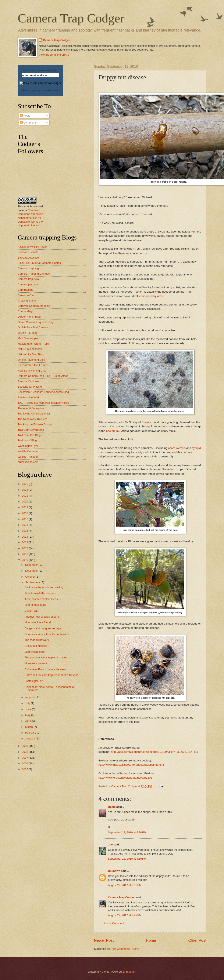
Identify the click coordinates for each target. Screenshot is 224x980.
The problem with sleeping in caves (46, 657)
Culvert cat (31, 611)
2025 (25, 484)
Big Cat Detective (28, 258)
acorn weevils (177, 448)
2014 (25, 537)
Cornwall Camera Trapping (34, 306)
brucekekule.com (28, 462)
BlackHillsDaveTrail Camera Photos (39, 263)
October (30, 577)
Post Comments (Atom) (125, 949)
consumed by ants (151, 296)
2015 (25, 531)
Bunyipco (147, 422)
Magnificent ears (35, 652)
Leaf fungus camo (35, 605)
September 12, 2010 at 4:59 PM (127, 859)
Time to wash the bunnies (40, 593)
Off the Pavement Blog (31, 360)
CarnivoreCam (27, 295)
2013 (25, 542)
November (32, 571)
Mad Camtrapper (28, 338)
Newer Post (104, 940)
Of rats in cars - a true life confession (47, 634)
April (28, 721)
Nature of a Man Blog (31, 354)
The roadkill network (37, 640)
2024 (25, 490)
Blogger (131, 972)
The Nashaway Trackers (33, 419)
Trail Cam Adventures (31, 430)
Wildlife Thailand (28, 457)
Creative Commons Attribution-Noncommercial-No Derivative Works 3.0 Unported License (31, 218)
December (32, 565)
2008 (25, 752)
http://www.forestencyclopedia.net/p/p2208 (125, 778)
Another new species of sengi (42, 617)
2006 (25, 763)
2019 (25, 507)
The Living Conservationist (34, 414)
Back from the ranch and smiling (44, 587)
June (29, 709)
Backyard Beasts (28, 252)
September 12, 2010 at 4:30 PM (127, 832)
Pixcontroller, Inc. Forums (33, 365)
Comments (28, 123)
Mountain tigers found (38, 622)
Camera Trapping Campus (34, 274)
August (30, 697)
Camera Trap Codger (71, 18)
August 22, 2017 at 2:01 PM (125, 885)
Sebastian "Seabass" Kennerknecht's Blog (43, 392)
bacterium (112, 431)
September (32, 582)
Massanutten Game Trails (33, 344)
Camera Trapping (28, 268)
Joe (110, 844)
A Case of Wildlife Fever (32, 247)
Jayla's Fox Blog (28, 333)
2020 (25, 502)
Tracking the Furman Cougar (35, 424)
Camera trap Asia (28, 279)
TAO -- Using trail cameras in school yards (43, 403)
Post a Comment (114, 923)
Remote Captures (29, 381)
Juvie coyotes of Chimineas (41, 599)
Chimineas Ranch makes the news (46, 669)
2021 (25, 496)
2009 (25, 746)
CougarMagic (26, 311)
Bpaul (112, 807)
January (30, 738)
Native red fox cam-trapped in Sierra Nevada (52, 675)
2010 (25, 560)
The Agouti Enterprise (31, 408)
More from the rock (36, 663)
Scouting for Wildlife (30, 387)
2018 (25, 513)
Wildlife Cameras (28, 451)
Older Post (197, 940)
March (29, 727)
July (28, 703)
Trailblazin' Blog (27, 440)
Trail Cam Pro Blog (29, 435)
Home (151, 940)
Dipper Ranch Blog (29, 317)
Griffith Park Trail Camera (33, 327)
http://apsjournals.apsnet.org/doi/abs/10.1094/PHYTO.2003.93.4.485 (155, 752)
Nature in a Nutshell (30, 349)
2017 (25, 519)
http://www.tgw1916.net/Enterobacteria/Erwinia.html (131, 765)
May (28, 715)
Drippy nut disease (36, 646)
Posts (25, 116)
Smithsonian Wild (28, 397)
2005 (25, 769)
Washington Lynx (28, 446)
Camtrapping (26, 290)
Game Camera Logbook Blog (35, 322)
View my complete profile (54, 55)
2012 (25, 548)
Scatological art (34, 681)
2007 (25, 758)
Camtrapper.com (28, 284)
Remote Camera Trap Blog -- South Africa (43, 376)
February (31, 733)
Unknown (114, 871)
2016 (25, 525)
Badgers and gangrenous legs (43, 628)
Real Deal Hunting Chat (32, 371)
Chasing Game (27, 301)
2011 (25, 554)
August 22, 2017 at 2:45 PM (125, 915)
